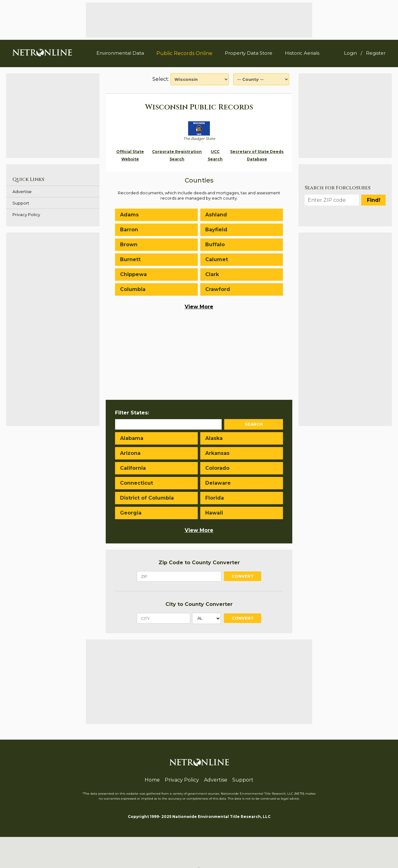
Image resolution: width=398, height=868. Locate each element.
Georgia (131, 513)
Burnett (130, 259)
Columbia (133, 289)
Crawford (218, 289)
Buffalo (215, 245)
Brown (129, 245)
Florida (215, 498)
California (133, 468)
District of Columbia (147, 498)
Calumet (217, 259)
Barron (129, 230)
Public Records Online (184, 53)
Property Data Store (249, 53)
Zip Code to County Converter (199, 563)
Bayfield (216, 230)
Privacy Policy (26, 215)
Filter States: (132, 413)
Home (152, 780)
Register (376, 53)
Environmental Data (120, 53)
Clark (212, 274)
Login (350, 53)
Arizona (130, 453)
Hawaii (214, 513)
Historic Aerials (302, 53)
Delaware (218, 483)
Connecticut (137, 483)
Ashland (216, 215)
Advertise (22, 192)
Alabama (132, 438)
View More (199, 307)
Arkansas (217, 453)
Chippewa (133, 274)
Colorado (217, 468)
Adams (129, 215)
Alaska (214, 438)
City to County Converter (199, 604)
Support (21, 203)
